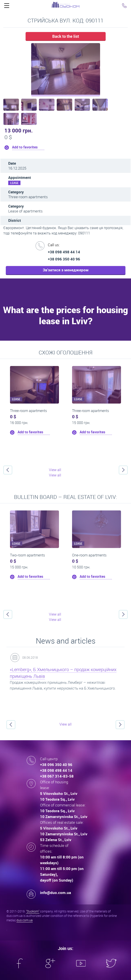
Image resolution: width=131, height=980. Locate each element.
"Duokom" (33, 911)
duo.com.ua (25, 920)
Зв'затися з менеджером (66, 270)
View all (55, 470)
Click (7, 7)
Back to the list (66, 36)
